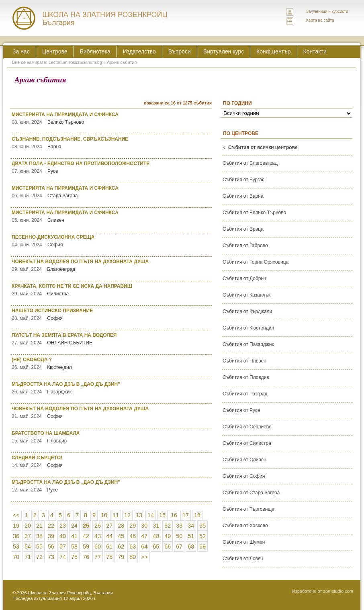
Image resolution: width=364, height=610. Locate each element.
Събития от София (244, 476)
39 (51, 536)
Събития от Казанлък (246, 295)
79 (121, 557)
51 (191, 536)
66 (168, 547)
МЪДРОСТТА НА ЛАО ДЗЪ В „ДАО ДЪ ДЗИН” (112, 388)
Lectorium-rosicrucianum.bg (75, 62)
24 (74, 526)
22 (51, 526)
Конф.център (273, 51)
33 (179, 526)
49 (168, 536)
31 (156, 526)
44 (109, 536)
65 (156, 547)
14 (151, 515)
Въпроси (180, 51)
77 (98, 557)
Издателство (139, 51)
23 (63, 526)
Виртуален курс (224, 51)
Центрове (55, 51)
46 (133, 536)
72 (39, 557)
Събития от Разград (245, 394)
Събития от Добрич (244, 278)
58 (74, 547)
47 (144, 536)
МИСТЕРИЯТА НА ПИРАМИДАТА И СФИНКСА (112, 118)
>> (144, 557)
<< (16, 515)
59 (86, 547)
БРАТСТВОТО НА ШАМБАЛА (112, 437)
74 (63, 557)
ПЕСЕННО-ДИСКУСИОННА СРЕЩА (112, 241)
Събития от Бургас (243, 180)
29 (133, 526)
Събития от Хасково (245, 526)
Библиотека (95, 51)
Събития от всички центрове (263, 147)
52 (202, 536)
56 (51, 547)
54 (28, 547)
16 (174, 515)
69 (202, 547)
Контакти (315, 51)
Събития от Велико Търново (254, 213)
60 (98, 547)
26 (98, 526)
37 (28, 536)
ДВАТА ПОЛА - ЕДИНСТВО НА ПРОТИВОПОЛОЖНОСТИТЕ (112, 167)
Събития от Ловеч (243, 559)
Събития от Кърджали (247, 311)
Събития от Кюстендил (248, 328)
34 (191, 526)
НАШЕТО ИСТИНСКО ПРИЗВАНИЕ (112, 314)
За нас (21, 51)
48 (156, 536)
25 (86, 526)
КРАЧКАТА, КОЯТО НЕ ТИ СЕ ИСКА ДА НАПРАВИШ (112, 290)
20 (28, 526)
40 (63, 536)
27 (109, 526)
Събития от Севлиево (247, 427)
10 (104, 515)
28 (121, 526)
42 (86, 536)
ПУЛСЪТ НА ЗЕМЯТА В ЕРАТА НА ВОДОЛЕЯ (112, 339)
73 (51, 557)
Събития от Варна (243, 196)
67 (179, 547)
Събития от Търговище (248, 509)
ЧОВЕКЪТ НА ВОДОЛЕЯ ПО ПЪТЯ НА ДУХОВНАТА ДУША (112, 265)
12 (127, 515)
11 (116, 515)
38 (39, 536)
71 (28, 557)
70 (16, 557)
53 (16, 547)
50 (179, 536)
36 (16, 536)
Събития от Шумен (244, 542)
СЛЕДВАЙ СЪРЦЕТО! (112, 462)
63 (133, 547)
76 (86, 557)
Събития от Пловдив (246, 377)
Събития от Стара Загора (251, 493)
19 (16, 526)
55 (39, 547)
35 (202, 526)
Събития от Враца (243, 229)
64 (144, 547)
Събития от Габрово (245, 246)
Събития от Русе (241, 410)
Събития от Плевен (244, 361)
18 (197, 515)
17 (186, 515)
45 (121, 536)
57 (63, 547)
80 (133, 557)
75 (74, 557)
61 (109, 547)
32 (168, 526)
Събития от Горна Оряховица (256, 262)
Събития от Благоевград (250, 163)
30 (144, 526)
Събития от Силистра (247, 443)
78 (109, 557)
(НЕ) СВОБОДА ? (112, 363)
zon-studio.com (338, 591)
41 (74, 536)
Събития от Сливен (244, 460)
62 (121, 547)
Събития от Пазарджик (248, 344)
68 (191, 547)
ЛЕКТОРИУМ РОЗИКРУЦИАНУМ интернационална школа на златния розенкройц (90, 18)
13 (139, 515)
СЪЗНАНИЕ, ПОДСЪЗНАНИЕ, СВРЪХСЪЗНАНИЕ (112, 143)
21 (39, 526)
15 (162, 515)
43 (98, 536)
